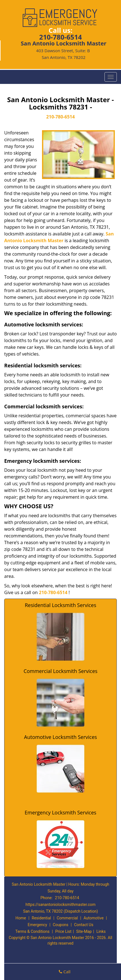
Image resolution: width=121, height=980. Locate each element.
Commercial (67, 918)
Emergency (37, 925)
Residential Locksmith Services (60, 605)
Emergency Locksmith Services (61, 812)
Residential (41, 918)
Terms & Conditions (32, 931)
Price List (63, 931)
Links (101, 931)
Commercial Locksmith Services (61, 671)
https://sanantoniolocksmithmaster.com (61, 905)
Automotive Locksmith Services (61, 737)
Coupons (61, 925)
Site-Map (84, 931)
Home (21, 918)
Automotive (94, 918)
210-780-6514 (61, 37)
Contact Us (84, 925)
